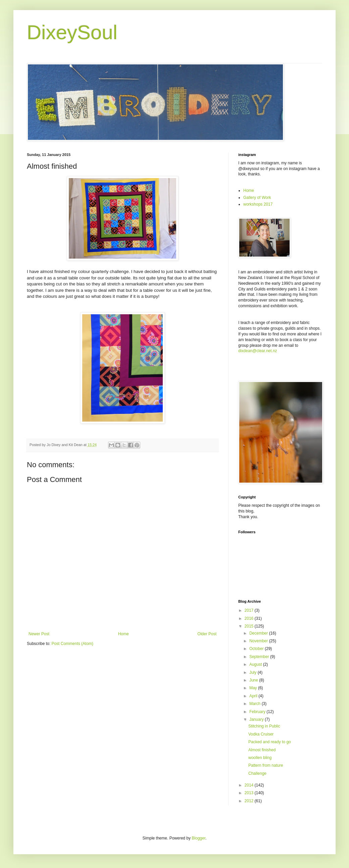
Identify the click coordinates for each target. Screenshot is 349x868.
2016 (250, 618)
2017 (250, 610)
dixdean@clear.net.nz (258, 351)
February (258, 712)
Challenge (257, 773)
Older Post (207, 634)
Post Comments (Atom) (72, 644)
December (259, 633)
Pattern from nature (266, 765)
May (254, 688)
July (254, 672)
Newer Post (39, 634)
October (257, 649)
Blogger (198, 838)
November (259, 641)
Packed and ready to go (270, 742)
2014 (250, 785)
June (254, 680)
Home (123, 634)
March (256, 704)
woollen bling (260, 758)
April (254, 696)
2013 (250, 793)
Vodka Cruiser (261, 734)
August (256, 664)
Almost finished (262, 750)
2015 (250, 626)
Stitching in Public (264, 726)
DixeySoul (72, 32)
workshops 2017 (258, 204)
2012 (250, 801)
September (260, 657)
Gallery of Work (257, 198)
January (257, 719)
